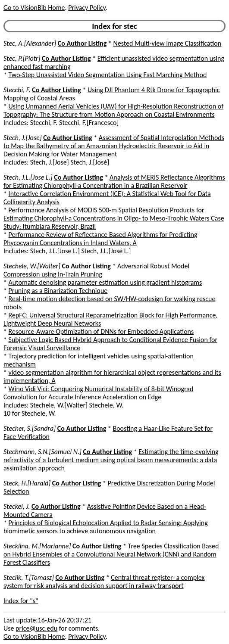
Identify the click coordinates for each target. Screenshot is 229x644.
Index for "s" (21, 601)
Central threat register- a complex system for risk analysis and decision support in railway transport (104, 582)
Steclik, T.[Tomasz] (29, 577)
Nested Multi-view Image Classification (167, 43)
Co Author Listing (82, 43)
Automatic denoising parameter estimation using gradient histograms (105, 282)
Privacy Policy (87, 8)
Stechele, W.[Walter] (32, 266)
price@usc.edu (36, 628)
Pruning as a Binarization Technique (58, 291)
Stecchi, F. (17, 90)
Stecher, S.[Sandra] (30, 428)
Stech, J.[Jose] (23, 138)
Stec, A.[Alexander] (30, 43)
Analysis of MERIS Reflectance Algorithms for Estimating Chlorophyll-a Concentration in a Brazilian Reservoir (114, 181)
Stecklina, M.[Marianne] (37, 546)
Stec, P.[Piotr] (22, 58)
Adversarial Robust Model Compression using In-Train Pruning (96, 270)
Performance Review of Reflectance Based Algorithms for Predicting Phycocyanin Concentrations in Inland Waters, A (100, 239)
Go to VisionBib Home (34, 8)
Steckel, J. (17, 506)
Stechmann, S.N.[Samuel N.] (42, 452)
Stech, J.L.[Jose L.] (28, 177)
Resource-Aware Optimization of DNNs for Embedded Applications (101, 331)
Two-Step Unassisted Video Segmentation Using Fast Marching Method (108, 75)
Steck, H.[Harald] (27, 483)
